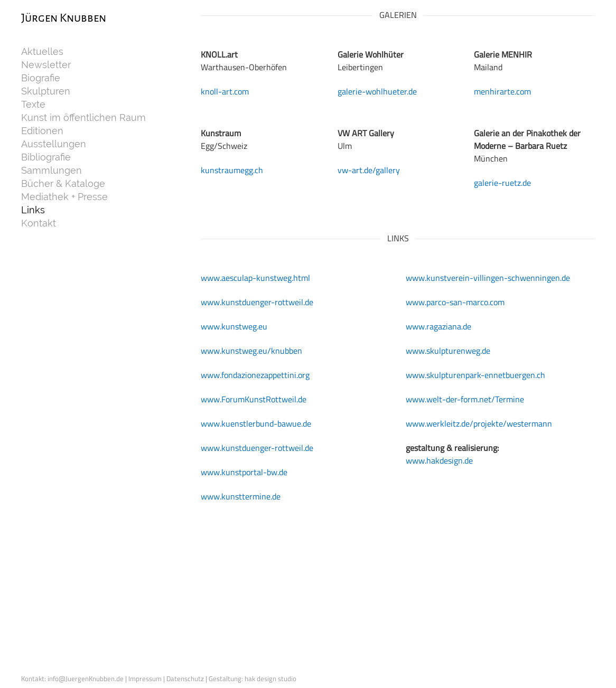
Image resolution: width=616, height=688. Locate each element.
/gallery (386, 170)
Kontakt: (34, 678)
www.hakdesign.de (439, 460)
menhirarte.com (502, 91)
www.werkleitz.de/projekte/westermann (479, 423)
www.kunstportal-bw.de (244, 472)
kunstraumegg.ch (232, 170)
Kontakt (39, 223)
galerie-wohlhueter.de (377, 91)
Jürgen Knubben (64, 18)
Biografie (41, 78)
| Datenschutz (184, 678)
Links (33, 210)
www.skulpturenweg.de (448, 351)
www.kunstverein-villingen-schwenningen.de (488, 278)
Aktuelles (42, 52)
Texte (33, 105)
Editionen (42, 131)
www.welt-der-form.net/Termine (465, 399)
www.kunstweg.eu (234, 326)
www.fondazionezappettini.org (255, 375)
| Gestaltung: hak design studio (251, 678)
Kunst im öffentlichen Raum (83, 118)
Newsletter (46, 65)
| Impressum (144, 678)
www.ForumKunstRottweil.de (254, 399)
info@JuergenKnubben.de (86, 678)
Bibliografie (46, 157)
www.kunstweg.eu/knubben (251, 351)
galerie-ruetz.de (502, 183)
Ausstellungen (54, 144)
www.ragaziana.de (438, 326)
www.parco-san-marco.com (455, 302)
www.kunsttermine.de (241, 496)
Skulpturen (46, 91)
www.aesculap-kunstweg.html (255, 278)
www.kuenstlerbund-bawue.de (256, 423)
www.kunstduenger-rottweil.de (257, 302)
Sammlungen (52, 171)
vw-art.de (355, 170)
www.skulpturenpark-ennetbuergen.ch (475, 375)
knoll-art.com (225, 91)
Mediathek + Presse (64, 197)
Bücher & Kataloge (63, 184)
